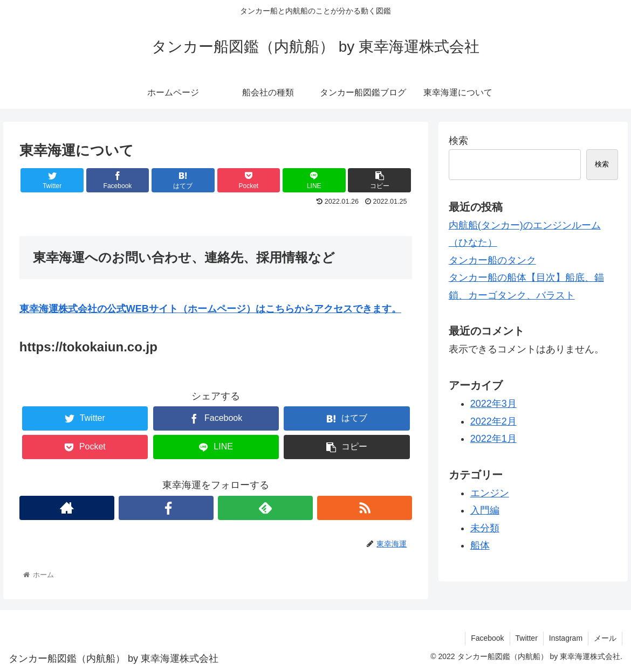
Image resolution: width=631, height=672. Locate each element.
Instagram (566, 638)
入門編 (485, 510)
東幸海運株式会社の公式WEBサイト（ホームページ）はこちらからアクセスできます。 (210, 309)
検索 (458, 141)
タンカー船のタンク (492, 260)
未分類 (485, 528)
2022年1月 (493, 439)
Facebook (487, 638)
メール (605, 638)
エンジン (490, 493)
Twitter (527, 638)
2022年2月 (493, 421)
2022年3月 (493, 404)
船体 (480, 545)
